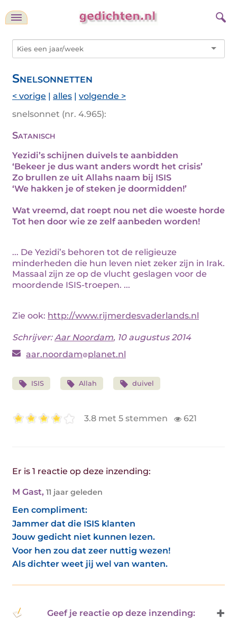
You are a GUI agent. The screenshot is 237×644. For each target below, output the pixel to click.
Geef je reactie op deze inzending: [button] (104, 613)
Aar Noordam (84, 337)
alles (62, 96)
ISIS (31, 384)
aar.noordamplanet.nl (76, 354)
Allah (82, 384)
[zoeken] (220, 16)
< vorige (29, 96)
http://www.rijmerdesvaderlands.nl (123, 316)
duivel (137, 384)
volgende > (102, 96)
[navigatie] (16, 17)
